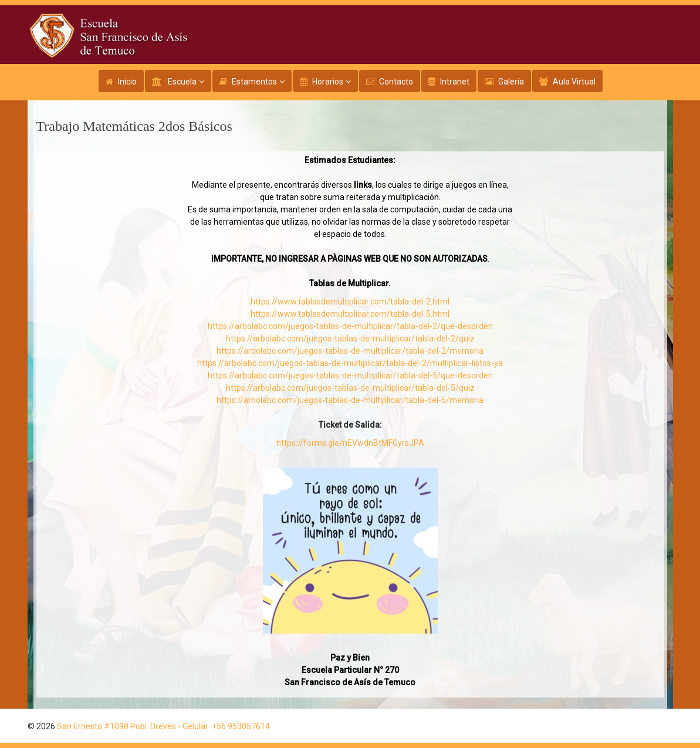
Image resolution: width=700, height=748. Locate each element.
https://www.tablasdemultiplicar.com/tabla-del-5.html (350, 314)
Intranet (455, 82)
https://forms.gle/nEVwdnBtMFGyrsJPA (350, 443)
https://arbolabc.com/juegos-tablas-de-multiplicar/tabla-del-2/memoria (350, 351)
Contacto (396, 82)
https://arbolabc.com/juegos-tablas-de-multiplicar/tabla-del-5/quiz (350, 388)
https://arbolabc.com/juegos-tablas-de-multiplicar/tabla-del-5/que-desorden (350, 375)
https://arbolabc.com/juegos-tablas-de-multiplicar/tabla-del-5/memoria (350, 400)
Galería (511, 82)
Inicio (127, 82)
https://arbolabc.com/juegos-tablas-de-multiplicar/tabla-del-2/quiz (350, 339)
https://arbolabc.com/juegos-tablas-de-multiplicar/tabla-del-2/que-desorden (350, 326)
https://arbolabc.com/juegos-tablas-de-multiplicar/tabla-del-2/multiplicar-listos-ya (350, 363)
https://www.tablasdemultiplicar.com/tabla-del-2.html (350, 302)
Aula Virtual (574, 82)
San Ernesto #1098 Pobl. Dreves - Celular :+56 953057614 (163, 726)
